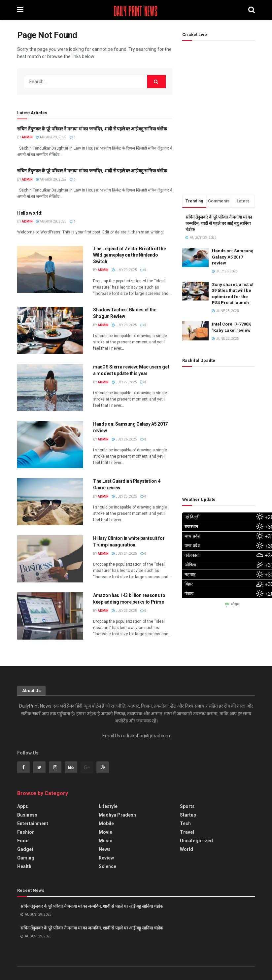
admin (27, 137)
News (105, 849)
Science (107, 866)
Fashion (26, 832)
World (187, 849)
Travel (187, 832)
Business (27, 815)
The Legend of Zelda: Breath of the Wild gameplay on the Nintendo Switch (129, 255)
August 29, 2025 (51, 137)
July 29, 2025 (124, 270)
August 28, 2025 (51, 221)
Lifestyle (108, 806)
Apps (23, 806)
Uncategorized (196, 841)
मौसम (235, 604)
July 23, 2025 (124, 611)
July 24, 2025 (124, 554)
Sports (187, 806)
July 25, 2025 (124, 496)
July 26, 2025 (124, 439)
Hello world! (30, 213)
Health (24, 866)
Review (106, 858)
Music (105, 841)
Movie (105, 832)
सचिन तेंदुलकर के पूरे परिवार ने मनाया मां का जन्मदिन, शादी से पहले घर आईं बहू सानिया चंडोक (92, 129)
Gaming (26, 858)
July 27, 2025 (124, 382)
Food (23, 841)
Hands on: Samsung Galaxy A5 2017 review (233, 257)
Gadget (25, 849)
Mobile (106, 823)
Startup (188, 815)
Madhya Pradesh (117, 815)
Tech (185, 823)
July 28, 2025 (124, 325)
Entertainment (33, 823)
